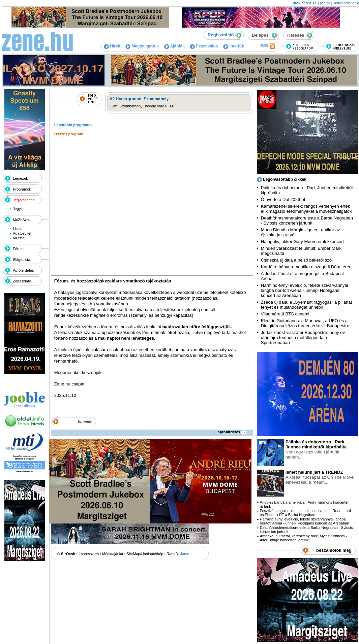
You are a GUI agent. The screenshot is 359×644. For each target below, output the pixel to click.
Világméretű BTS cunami (285, 314)
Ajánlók (174, 46)
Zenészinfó (22, 281)
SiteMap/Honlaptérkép (145, 554)
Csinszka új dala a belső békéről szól (297, 260)
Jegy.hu (19, 209)
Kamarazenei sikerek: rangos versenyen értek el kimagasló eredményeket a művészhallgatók (306, 209)
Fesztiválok (204, 46)
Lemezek (20, 178)
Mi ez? (18, 238)
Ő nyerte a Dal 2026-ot (283, 199)
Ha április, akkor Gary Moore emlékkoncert (302, 242)
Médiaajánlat (113, 554)
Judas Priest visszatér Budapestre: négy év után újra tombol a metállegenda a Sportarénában (303, 337)
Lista (17, 229)
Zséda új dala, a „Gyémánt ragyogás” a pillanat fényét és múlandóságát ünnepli (306, 305)
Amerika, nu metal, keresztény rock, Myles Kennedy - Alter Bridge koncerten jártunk (304, 538)
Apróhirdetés (23, 270)
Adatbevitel (22, 233)
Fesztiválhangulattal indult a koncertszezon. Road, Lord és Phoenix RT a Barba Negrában (305, 513)
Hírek (112, 46)
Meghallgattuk (142, 46)
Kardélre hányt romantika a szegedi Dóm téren (306, 267)
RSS (268, 46)
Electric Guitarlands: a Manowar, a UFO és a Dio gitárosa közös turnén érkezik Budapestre (305, 323)
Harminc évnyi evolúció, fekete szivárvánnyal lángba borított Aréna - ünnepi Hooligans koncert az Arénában (305, 290)
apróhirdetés (232, 432)
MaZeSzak (22, 220)
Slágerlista (21, 260)
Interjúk (234, 46)
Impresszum (89, 554)
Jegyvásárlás (24, 200)
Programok (22, 189)
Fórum (18, 249)
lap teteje (85, 422)
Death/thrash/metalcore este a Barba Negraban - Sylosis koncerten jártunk (307, 221)
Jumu (185, 554)
